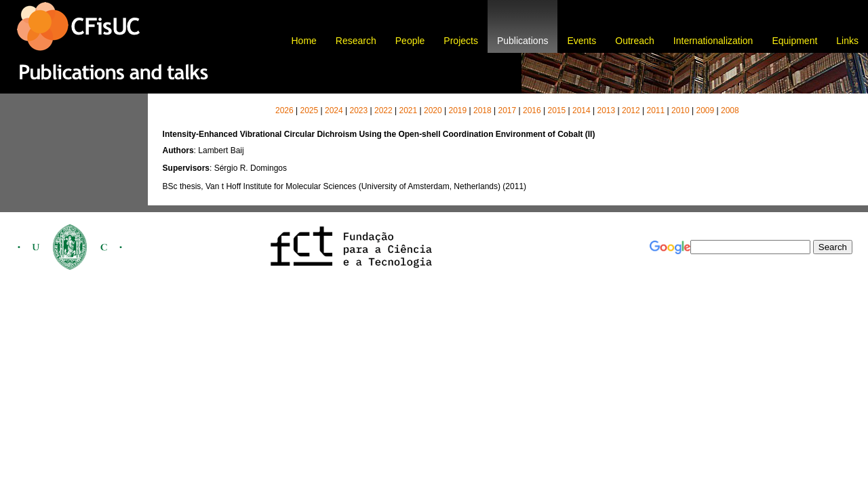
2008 (730, 110)
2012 (631, 110)
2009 (705, 110)
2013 (606, 110)
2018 (482, 110)
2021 (408, 110)
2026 (284, 110)
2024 (334, 110)
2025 (309, 110)
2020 (433, 110)
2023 (358, 110)
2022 (383, 110)
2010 (680, 110)
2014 (581, 110)
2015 (556, 110)
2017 (507, 110)
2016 (532, 110)
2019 (457, 110)
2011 (655, 110)
